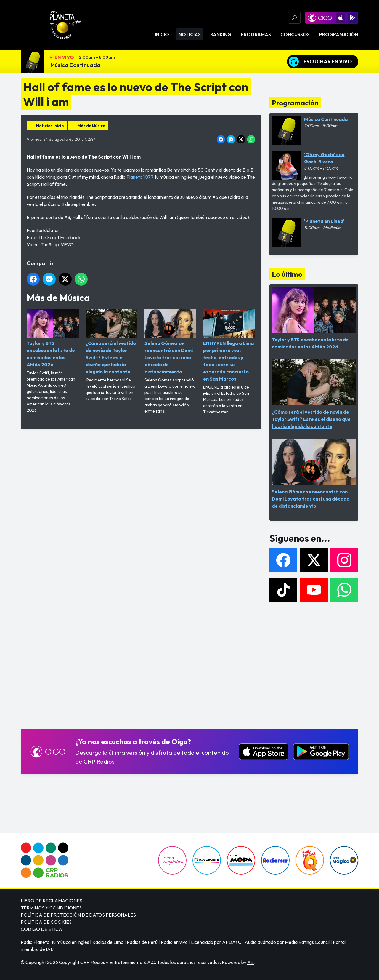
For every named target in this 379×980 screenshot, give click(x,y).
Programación (339, 34)
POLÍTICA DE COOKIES (46, 922)
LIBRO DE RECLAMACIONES (52, 901)
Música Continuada (75, 65)
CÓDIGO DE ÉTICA (41, 929)
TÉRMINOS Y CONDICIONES (51, 908)
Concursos (295, 34)
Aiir (251, 962)
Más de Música (91, 126)
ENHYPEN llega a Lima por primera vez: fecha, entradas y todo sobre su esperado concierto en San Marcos (229, 345)
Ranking (221, 34)
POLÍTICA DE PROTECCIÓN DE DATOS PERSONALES (78, 915)
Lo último (287, 274)
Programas (256, 34)
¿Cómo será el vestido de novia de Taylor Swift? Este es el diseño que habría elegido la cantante (112, 342)
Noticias (190, 34)
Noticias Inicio (50, 126)
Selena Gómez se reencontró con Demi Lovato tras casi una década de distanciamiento (171, 342)
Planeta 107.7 (140, 177)
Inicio (162, 34)
